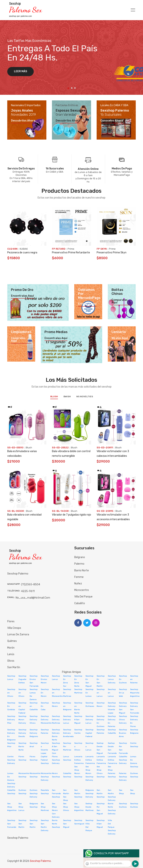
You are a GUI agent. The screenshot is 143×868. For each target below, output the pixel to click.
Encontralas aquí (22, 296)
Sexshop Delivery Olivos (34, 720)
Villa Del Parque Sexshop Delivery (112, 827)
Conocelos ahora (112, 121)
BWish (67, 396)
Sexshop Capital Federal (89, 733)
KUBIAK (24, 249)
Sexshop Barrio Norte (22, 747)
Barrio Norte (82, 570)
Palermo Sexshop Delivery (123, 777)
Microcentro (82, 590)
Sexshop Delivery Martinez (56, 720)
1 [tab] (68, 88)
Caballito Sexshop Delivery (123, 760)
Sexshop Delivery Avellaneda (68, 733)
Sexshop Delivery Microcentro (46, 720)
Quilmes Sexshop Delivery (34, 794)
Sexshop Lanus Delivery (112, 679)
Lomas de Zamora (18, 634)
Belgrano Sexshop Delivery (90, 794)
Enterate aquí (87, 304)
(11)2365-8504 (31, 584)
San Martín (14, 667)
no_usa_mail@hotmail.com (33, 598)
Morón (11, 648)
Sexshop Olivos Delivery (123, 720)
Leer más (20, 71)
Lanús (11, 654)
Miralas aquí (120, 338)
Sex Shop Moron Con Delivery (56, 810)
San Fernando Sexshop (56, 794)
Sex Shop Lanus (21, 807)
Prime (71, 249)
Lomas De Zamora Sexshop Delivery (11, 780)
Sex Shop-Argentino (79, 807)
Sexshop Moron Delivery (22, 720)
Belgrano (80, 557)
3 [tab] (75, 88)
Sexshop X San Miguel (101, 824)
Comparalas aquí (120, 301)
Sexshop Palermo (40, 861)
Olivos (11, 661)
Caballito (80, 603)
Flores (11, 621)
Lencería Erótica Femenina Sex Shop (79, 763)
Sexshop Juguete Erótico (22, 679)
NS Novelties (85, 396)
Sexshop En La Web (123, 693)
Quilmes (12, 641)
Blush (54, 396)
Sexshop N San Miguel (78, 720)
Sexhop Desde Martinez (89, 807)
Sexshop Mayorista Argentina (135, 693)
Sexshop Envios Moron (45, 679)
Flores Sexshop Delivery (56, 760)
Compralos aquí (18, 340)
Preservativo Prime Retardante (71, 253)
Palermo (79, 564)
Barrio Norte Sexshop (56, 824)
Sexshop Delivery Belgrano (34, 733)
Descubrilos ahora (23, 121)
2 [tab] (72, 88)
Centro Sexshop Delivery (11, 760)
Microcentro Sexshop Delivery (46, 777)
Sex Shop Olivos (66, 807)
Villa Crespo (14, 628)
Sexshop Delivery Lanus (67, 720)
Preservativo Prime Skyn (112, 253)
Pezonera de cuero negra (22, 253)
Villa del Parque (83, 597)
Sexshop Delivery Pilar (11, 720)
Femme (79, 577)
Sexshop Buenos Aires (123, 733)
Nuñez (78, 584)
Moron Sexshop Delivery (89, 777)
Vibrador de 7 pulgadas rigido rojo (71, 515)
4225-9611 (28, 591)
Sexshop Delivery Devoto (22, 733)
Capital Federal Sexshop (45, 760)
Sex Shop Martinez (45, 807)
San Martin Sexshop (78, 794)
